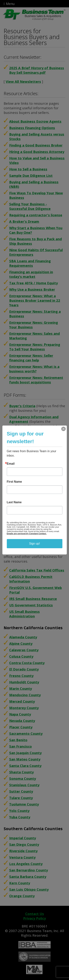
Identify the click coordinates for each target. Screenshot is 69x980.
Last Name (14, 502)
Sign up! (34, 544)
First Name (14, 482)
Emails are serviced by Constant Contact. (27, 534)
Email (11, 464)
